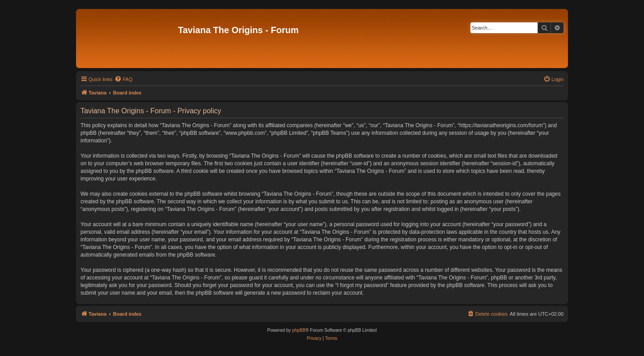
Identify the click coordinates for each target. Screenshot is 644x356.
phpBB (299, 330)
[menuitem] (123, 79)
